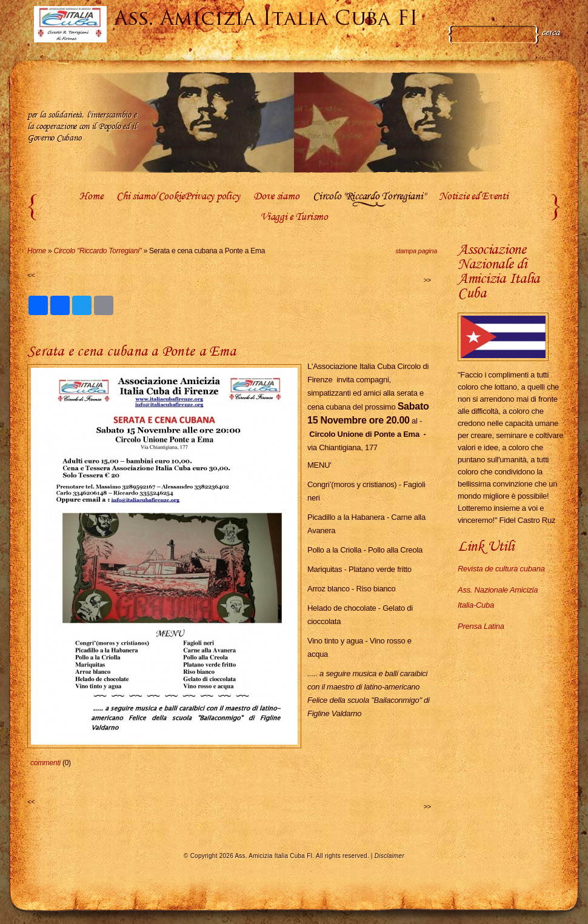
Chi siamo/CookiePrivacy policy (178, 197)
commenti (45, 763)
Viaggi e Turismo (294, 218)
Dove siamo (276, 197)
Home (91, 197)
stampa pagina (416, 251)
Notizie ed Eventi (473, 197)
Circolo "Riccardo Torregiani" (369, 197)
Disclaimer (389, 856)
